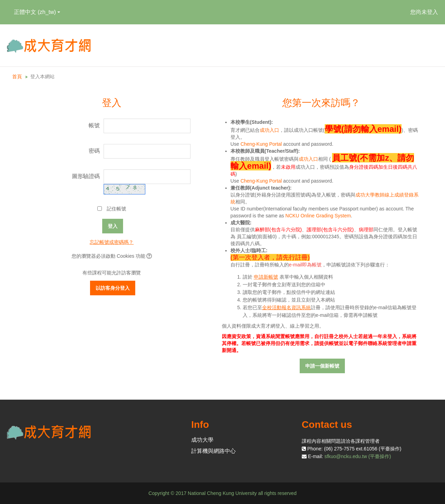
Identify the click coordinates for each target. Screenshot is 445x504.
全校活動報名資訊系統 (286, 307)
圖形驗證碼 (86, 176)
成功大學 (202, 440)
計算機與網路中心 (213, 451)
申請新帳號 (266, 277)
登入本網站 (42, 77)
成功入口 (269, 130)
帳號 (94, 125)
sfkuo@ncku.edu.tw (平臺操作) (358, 456)
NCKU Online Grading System (318, 216)
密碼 (94, 151)
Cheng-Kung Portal (261, 144)
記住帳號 (116, 209)
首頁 (17, 77)
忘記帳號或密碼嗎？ (112, 242)
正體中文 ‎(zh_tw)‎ (37, 12)
